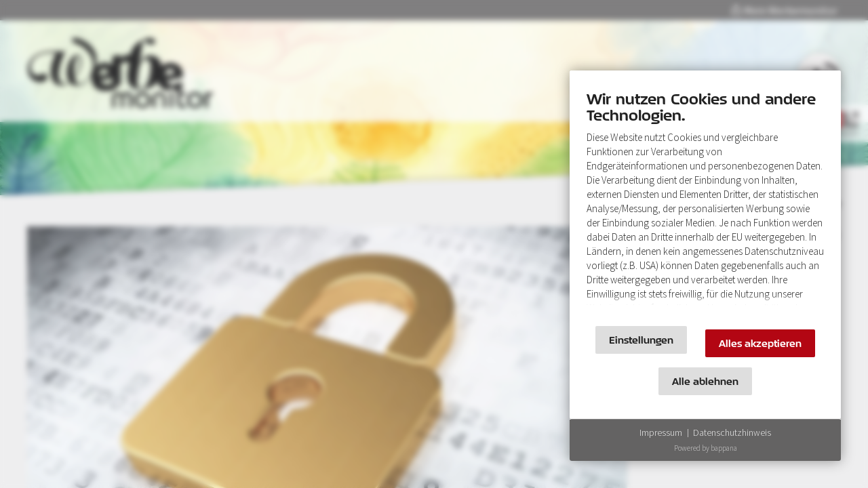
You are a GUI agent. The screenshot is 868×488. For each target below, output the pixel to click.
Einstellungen (641, 340)
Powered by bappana (706, 448)
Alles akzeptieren (760, 343)
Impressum (661, 432)
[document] (705, 202)
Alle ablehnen (705, 381)
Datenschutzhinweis (732, 432)
